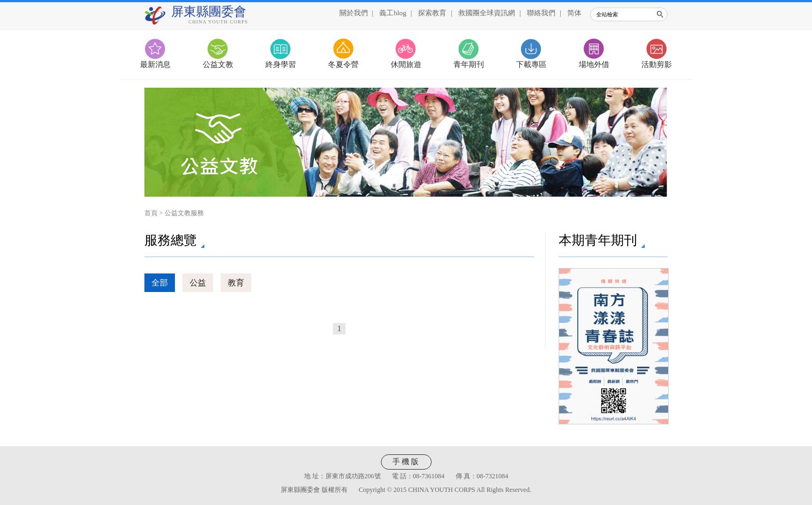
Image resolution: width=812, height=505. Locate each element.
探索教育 (432, 13)
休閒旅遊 (406, 65)
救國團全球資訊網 (487, 13)
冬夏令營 (343, 65)
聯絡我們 (541, 13)
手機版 (406, 462)
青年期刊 (469, 65)
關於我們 (354, 13)
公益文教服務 (184, 213)
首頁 (151, 213)
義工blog (393, 13)
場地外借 (594, 65)
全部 (160, 283)
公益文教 (218, 65)
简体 (574, 13)
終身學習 (281, 65)
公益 (198, 283)
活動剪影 (657, 65)
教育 (236, 283)
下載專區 (531, 65)
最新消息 (155, 65)
